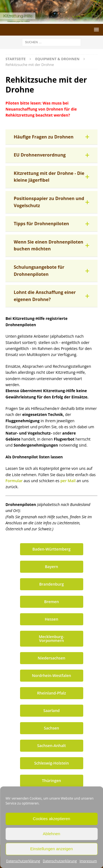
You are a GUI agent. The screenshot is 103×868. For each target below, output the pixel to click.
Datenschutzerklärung (23, 861)
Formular (15, 481)
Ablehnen (51, 834)
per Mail (68, 481)
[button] (51, 137)
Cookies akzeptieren (52, 819)
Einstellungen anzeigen (51, 849)
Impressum (88, 861)
